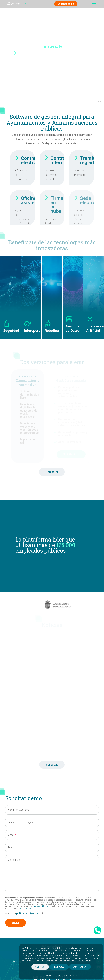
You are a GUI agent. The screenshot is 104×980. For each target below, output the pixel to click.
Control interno (59, 160)
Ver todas (52, 765)
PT (37, 4)
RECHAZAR (59, 967)
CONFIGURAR (80, 967)
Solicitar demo (66, 4)
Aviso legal (17, 962)
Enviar (16, 923)
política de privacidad (28, 913)
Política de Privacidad (28, 909)
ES (25, 4)
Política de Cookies (82, 960)
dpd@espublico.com (42, 906)
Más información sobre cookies (61, 975)
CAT (31, 4)
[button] (96, 102)
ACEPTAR (40, 967)
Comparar (52, 472)
